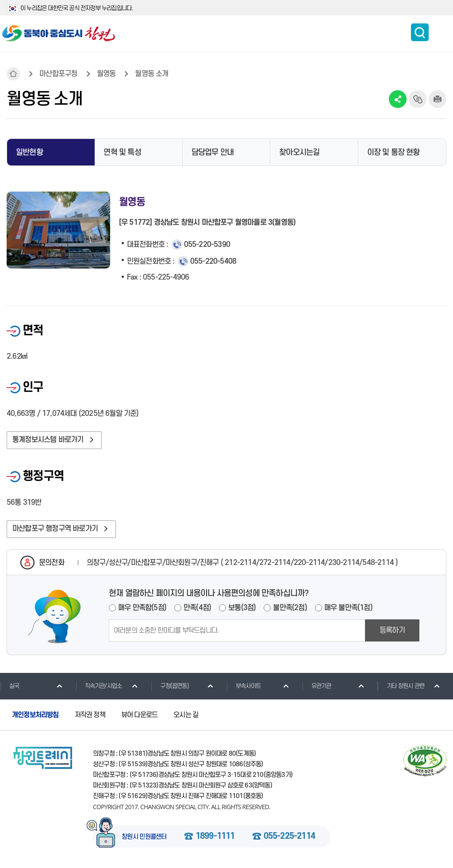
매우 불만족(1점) (348, 608)
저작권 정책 (90, 715)
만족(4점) (197, 608)
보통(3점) (242, 608)
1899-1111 (215, 837)
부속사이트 (244, 686)
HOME (13, 74)
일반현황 (29, 152)
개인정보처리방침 (35, 715)
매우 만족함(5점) (142, 608)
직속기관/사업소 (99, 686)
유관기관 (317, 686)
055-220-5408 (213, 261)
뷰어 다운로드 (139, 715)
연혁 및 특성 (122, 152)
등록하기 (392, 630)
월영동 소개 (152, 74)
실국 (10, 686)
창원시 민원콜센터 (144, 837)
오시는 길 (186, 715)
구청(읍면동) (170, 686)
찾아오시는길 (299, 152)
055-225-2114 (289, 837)
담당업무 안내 (213, 152)
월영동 (106, 74)
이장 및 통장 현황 (393, 152)
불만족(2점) (290, 608)
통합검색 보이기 (420, 32)
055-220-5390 (207, 245)
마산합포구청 (58, 74)
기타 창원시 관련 (401, 686)
